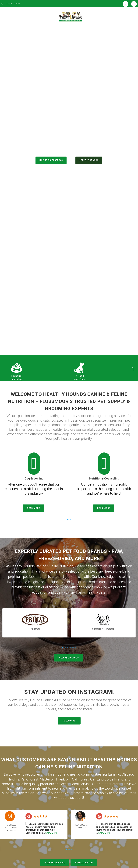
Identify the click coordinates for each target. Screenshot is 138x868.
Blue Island (115, 779)
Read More (34, 508)
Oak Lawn (98, 779)
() (74, 153)
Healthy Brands (90, 160)
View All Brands (69, 658)
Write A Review (84, 862)
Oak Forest (80, 779)
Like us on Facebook (50, 160)
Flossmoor (55, 774)
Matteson (47, 779)
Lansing (114, 774)
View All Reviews (55, 862)
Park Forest (30, 779)
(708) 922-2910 (69, 147)
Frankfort (63, 779)
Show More (51, 832)
